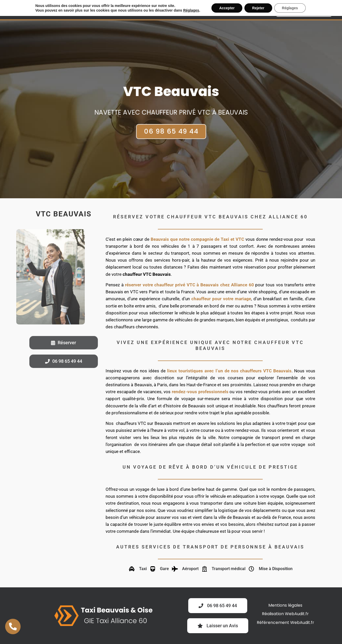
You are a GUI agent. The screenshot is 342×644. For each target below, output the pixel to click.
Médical (190, 10)
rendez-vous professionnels (200, 392)
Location (163, 10)
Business (134, 10)
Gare (242, 10)
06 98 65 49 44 (171, 127)
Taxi (98, 10)
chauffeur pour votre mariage (221, 299)
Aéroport (218, 10)
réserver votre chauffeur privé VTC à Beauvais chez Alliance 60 (189, 285)
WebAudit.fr (297, 614)
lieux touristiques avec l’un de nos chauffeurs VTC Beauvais (229, 371)
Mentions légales (285, 605)
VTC (114, 10)
